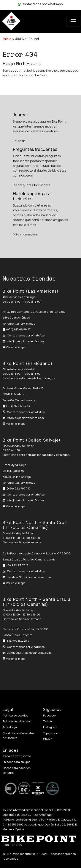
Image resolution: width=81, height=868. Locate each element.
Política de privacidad (17, 721)
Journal (20, 115)
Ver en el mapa (16, 347)
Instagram (50, 727)
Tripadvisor (50, 733)
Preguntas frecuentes (35, 149)
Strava (48, 739)
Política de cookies (15, 715)
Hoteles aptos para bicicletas (32, 196)
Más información (25, 234)
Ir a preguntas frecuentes (32, 185)
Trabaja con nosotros (17, 756)
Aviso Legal (10, 727)
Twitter (48, 721)
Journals (19, 141)
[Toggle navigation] (73, 21)
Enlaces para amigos (16, 762)
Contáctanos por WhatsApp (42, 4)
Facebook (50, 715)
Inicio (7, 39)
